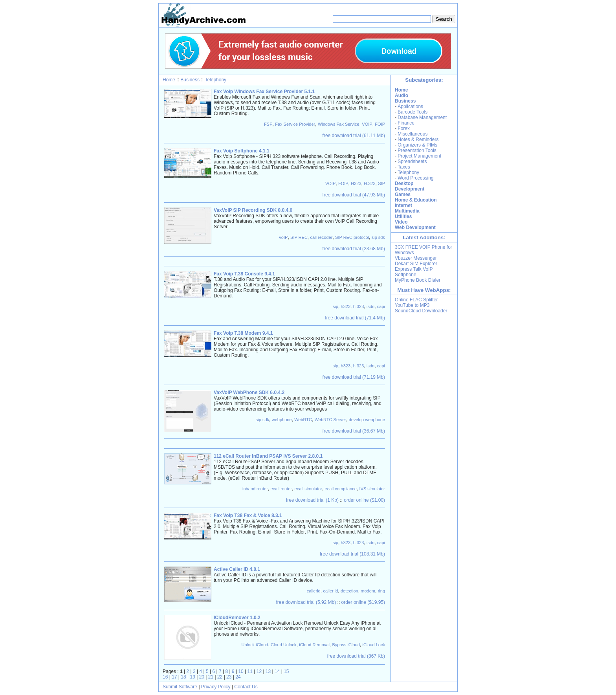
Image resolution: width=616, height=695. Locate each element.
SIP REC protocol (352, 237)
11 (250, 671)
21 (211, 677)
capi (381, 306)
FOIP (380, 124)
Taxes (404, 167)
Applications (410, 106)
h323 (346, 306)
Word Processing (415, 178)
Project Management (419, 156)
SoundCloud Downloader (421, 311)
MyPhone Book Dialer (418, 280)
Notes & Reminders (418, 139)
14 (277, 671)
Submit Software (180, 687)
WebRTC (303, 420)
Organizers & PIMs (417, 145)
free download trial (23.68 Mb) (354, 249)
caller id (330, 591)
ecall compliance (341, 489)
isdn (370, 306)
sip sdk (378, 237)
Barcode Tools (412, 112)
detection (349, 591)
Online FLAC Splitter (416, 300)
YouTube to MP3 (412, 305)
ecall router (281, 489)
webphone (282, 420)
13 (268, 671)
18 (183, 677)
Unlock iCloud (255, 645)
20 (202, 677)
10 (241, 671)
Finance (406, 123)
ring (381, 591)
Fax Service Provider (295, 124)
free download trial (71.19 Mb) (354, 377)
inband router (255, 489)
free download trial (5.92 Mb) (306, 602)
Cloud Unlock (283, 645)
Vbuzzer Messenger (416, 258)
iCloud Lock (374, 645)
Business (190, 80)
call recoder (322, 237)
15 (286, 671)
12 (259, 671)
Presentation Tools (417, 150)
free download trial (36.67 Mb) (354, 431)
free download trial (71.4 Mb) (355, 318)
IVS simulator (372, 489)
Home (169, 80)
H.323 (369, 183)
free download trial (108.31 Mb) (352, 554)
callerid (314, 591)
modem (368, 591)
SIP (381, 183)
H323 (356, 183)
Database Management (422, 117)
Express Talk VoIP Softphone (414, 272)
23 (229, 677)
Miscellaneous (412, 134)
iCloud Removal (314, 645)
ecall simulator (308, 489)
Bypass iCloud (346, 645)
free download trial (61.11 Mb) (354, 136)
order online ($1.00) (364, 500)
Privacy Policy (216, 687)
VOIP (367, 124)
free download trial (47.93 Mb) (354, 195)
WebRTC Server (330, 420)
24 (238, 677)
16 (165, 677)
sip (335, 306)
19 (192, 677)
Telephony (215, 80)
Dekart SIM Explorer (416, 264)
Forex (404, 128)
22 (220, 677)
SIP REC (299, 237)
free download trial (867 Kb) (356, 656)
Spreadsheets (412, 161)
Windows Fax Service (339, 124)
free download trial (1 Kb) (312, 500)
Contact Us (246, 687)
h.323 (359, 306)
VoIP (283, 237)
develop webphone (367, 420)
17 (174, 677)
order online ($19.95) (363, 602)
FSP (268, 124)
